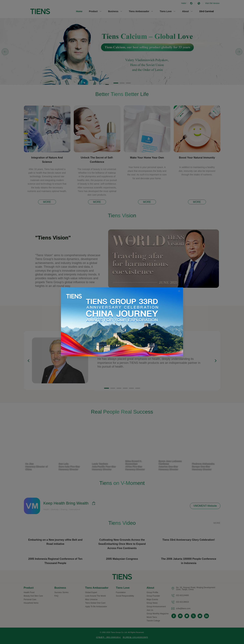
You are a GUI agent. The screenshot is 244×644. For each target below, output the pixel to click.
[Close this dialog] (179, 291)
